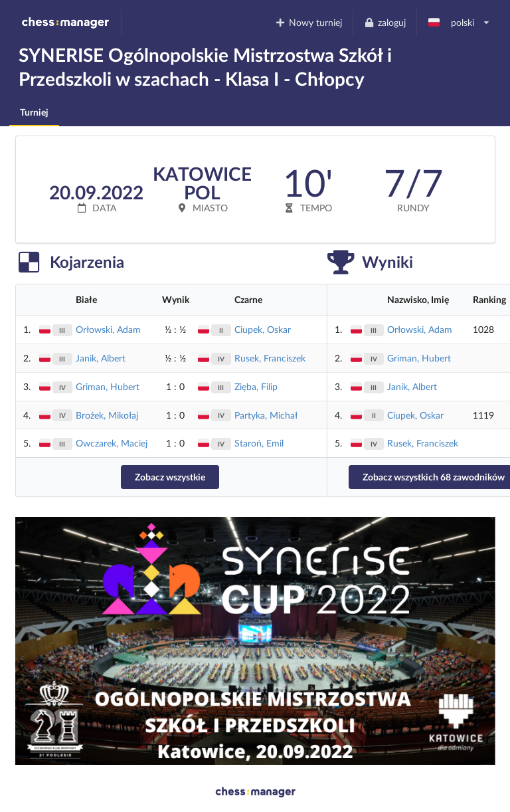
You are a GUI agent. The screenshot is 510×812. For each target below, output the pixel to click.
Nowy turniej (309, 22)
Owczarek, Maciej (112, 443)
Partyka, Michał (266, 415)
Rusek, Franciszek (270, 358)
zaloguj (384, 22)
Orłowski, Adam (108, 329)
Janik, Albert (101, 358)
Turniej (34, 112)
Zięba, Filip (256, 386)
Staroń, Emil (259, 443)
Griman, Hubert (108, 386)
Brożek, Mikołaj (107, 415)
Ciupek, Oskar (263, 329)
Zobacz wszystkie (170, 477)
